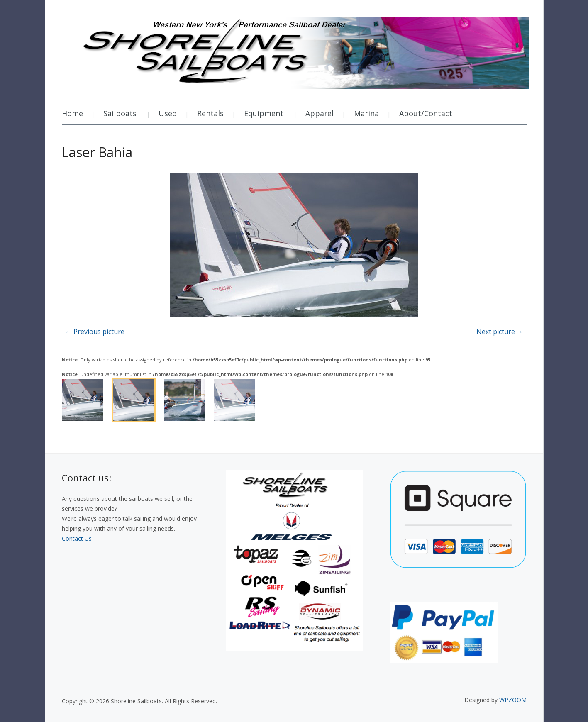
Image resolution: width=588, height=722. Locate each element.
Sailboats (120, 113)
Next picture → (500, 332)
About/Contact (426, 113)
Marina (366, 113)
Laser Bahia (97, 152)
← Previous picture (95, 332)
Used (168, 113)
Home (72, 113)
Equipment (264, 113)
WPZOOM (513, 700)
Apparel (320, 113)
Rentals (210, 113)
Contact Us (77, 538)
